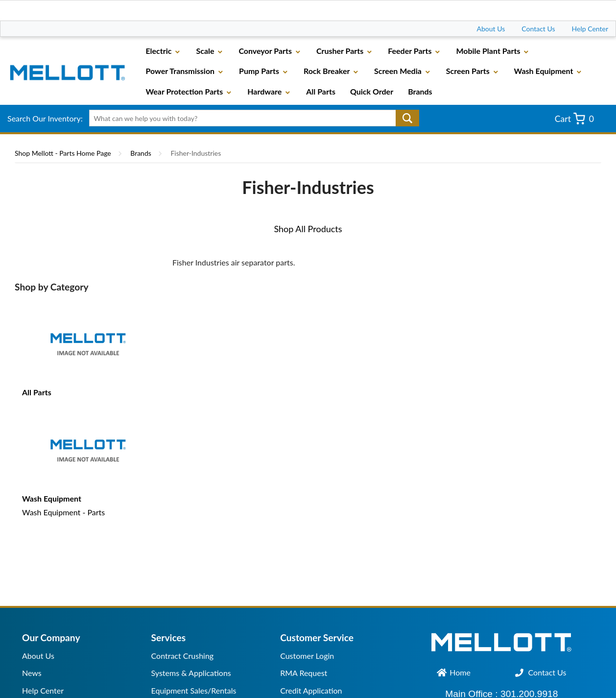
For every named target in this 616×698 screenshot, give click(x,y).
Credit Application (311, 690)
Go (407, 118)
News (32, 673)
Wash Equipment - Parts (63, 512)
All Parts (37, 392)
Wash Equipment (52, 498)
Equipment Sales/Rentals (194, 690)
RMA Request (304, 673)
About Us (491, 29)
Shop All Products (308, 229)
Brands (141, 153)
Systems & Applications (191, 673)
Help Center (590, 29)
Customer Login (307, 656)
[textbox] (251, 118)
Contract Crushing (183, 656)
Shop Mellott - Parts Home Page (63, 153)
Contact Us (538, 29)
